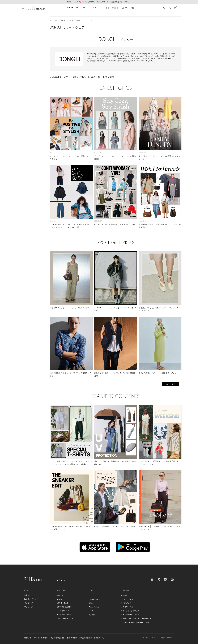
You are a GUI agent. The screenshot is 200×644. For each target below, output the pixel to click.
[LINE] (166, 580)
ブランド (115, 8)
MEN (78, 8)
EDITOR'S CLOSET (64, 607)
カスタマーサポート (128, 607)
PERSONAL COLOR (64, 615)
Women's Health (95, 607)
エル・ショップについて (130, 611)
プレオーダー (29, 607)
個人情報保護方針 (57, 638)
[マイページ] (170, 8)
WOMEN (70, 8)
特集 (132, 8)
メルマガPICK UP (63, 611)
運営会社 (28, 638)
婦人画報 (92, 615)
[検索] (164, 8)
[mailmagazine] (172, 580)
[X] (159, 580)
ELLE (139, 8)
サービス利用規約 (41, 638)
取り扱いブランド (31, 599)
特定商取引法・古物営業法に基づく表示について (86, 638)
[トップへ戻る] (193, 559)
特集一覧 (60, 595)
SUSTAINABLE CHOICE (130, 615)
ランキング (29, 603)
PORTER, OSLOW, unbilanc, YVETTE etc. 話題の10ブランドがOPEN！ (102, 2)
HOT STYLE (61, 599)
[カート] (175, 8)
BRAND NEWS (62, 603)
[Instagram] (152, 580)
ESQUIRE (93, 611)
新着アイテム (29, 595)
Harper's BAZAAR (95, 599)
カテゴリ (125, 8)
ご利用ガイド (126, 603)
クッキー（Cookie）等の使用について (135, 622)
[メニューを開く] (23, 8)
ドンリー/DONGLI (76, 20)
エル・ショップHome (57, 20)
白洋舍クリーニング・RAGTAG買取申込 (136, 619)
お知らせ (124, 595)
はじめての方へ (127, 599)
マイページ (61, 580)
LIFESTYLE (94, 8)
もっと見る (171, 384)
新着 (108, 8)
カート (73, 580)
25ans (91, 603)
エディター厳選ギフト (65, 619)
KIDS (85, 8)
